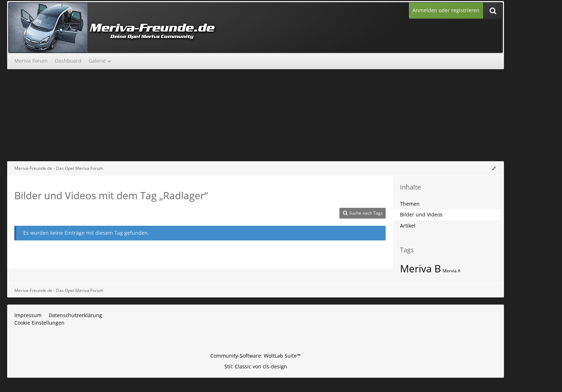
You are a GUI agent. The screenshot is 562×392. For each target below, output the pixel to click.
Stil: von (256, 366)
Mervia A (452, 271)
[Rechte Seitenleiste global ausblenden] (494, 168)
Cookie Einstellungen (39, 323)
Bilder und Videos (421, 214)
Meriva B (420, 268)
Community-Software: (256, 356)
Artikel (408, 226)
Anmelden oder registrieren (446, 10)
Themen (410, 204)
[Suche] (493, 11)
